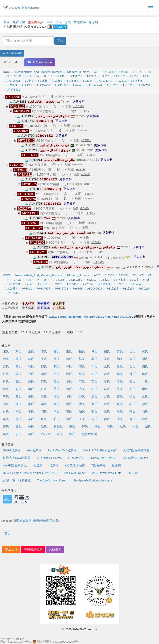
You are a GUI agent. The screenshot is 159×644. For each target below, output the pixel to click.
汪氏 (44, 397)
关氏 (31, 427)
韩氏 (132, 374)
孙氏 (6, 359)
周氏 (19, 359)
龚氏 (82, 404)
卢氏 (31, 374)
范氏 (57, 389)
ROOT (7, 72)
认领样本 (79, 101)
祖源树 (38, 465)
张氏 (6, 351)
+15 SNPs (83, 131)
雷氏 (107, 412)
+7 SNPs (84, 111)
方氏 (19, 389)
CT (142, 72)
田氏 (145, 367)
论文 (68, 22)
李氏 (44, 351)
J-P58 (146, 76)
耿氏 (123, 427)
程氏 (31, 367)
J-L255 (60, 76)
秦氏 (94, 404)
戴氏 (107, 351)
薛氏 (107, 404)
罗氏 (69, 382)
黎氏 (6, 389)
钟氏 (6, 382)
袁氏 (69, 389)
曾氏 (57, 382)
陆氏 (19, 374)
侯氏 (145, 374)
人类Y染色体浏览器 (136, 450)
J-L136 (134, 76)
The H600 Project (75, 473)
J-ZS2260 (144, 85)
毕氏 (6, 397)
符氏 (85, 427)
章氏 (148, 427)
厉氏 (31, 434)
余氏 (107, 367)
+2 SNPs (71, 97)
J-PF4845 (137, 81)
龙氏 (107, 397)
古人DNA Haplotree (49, 458)
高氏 (107, 359)
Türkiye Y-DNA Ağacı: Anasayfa (93, 480)
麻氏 (60, 434)
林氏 (31, 359)
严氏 (57, 412)
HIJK (28, 76)
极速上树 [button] (11, 549)
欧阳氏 (58, 427)
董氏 (120, 397)
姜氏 (120, 382)
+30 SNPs (77, 165)
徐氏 (57, 359)
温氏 (44, 427)
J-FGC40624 (95, 85)
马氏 (94, 351)
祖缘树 (116, 465)
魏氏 (31, 382)
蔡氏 (57, 367)
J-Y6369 (78, 85)
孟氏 (145, 397)
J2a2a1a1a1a (135, 267)
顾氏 (145, 404)
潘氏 (69, 374)
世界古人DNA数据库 (17, 458)
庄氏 (120, 389)
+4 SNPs (85, 174)
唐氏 (132, 359)
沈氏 (107, 389)
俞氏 (107, 419)
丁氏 (94, 367)
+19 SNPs (79, 106)
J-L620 (105, 76)
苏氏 (44, 382)
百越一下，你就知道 (17, 480)
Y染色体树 (98, 465)
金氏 (132, 367)
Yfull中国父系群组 (15, 465)
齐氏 (94, 419)
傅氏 (132, 419)
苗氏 (94, 382)
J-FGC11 (27, 85)
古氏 (31, 412)
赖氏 (132, 382)
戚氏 (44, 419)
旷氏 (57, 419)
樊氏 (72, 427)
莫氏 (82, 374)
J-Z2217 (92, 76)
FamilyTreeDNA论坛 (104, 458)
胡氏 (120, 359)
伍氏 (132, 397)
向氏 (145, 412)
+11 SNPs (99, 262)
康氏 (145, 389)
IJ (45, 76)
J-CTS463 (72, 81)
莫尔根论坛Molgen (135, 458)
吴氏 (132, 351)
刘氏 (19, 351)
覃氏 (120, 367)
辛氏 (31, 419)
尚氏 (19, 412)
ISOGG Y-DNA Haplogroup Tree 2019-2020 (75, 317)
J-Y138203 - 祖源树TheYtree (24, 8)
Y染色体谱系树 (75, 465)
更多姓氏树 (90, 434)
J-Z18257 (129, 85)
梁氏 (94, 359)
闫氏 (6, 404)
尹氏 (6, 412)
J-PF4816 (120, 76)
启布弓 (46, 434)
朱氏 (44, 359)
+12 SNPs (88, 199)
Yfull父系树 (34, 450)
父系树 (54, 465)
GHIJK (17, 76)
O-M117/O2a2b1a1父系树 (100, 450)
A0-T (97, 72)
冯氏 (44, 374)
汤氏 (82, 412)
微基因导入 (36, 22)
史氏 (31, 397)
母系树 (94, 22)
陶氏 (132, 412)
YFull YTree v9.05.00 (118, 317)
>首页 (7, 533)
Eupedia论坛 (77, 458)
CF (150, 72)
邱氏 (82, 397)
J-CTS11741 (104, 81)
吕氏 (107, 374)
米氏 (136, 427)
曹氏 (19, 367)
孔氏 (19, 382)
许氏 (69, 367)
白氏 (94, 389)
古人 (59, 22)
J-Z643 (29, 81)
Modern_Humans (78, 72)
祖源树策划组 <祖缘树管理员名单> (37, 521)
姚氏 (120, 374)
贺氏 (69, 412)
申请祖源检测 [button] (33, 549)
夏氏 (120, 404)
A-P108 (123, 72)
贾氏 (107, 382)
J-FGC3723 (61, 85)
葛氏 (6, 434)
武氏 (82, 389)
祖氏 (69, 419)
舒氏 (57, 404)
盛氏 (6, 427)
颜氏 (19, 427)
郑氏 (44, 367)
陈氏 (57, 351)
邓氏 (132, 389)
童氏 (19, 397)
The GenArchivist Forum (52, 480)
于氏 (57, 374)
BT (134, 72)
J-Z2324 (88, 81)
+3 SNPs (88, 194)
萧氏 (69, 351)
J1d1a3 (99, 257)
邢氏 (57, 397)
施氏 (19, 404)
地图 (61, 97)
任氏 (44, 389)
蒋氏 (31, 389)
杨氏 (82, 351)
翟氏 (110, 427)
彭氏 (6, 367)
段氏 (145, 419)
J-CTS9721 (14, 81)
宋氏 (82, 367)
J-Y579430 (14, 90)
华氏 (72, 434)
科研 (50, 22)
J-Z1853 (57, 81)
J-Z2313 (121, 81)
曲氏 (120, 419)
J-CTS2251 (76, 76)
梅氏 (98, 427)
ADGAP (133, 473)
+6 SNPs (81, 169)
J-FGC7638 (43, 85)
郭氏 (82, 359)
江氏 (82, 419)
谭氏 (44, 404)
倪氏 (19, 434)
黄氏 (145, 351)
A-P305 (109, 72)
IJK (37, 76)
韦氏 (82, 382)
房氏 (94, 397)
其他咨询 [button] (55, 549)
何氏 (69, 359)
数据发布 (80, 22)
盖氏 (6, 419)
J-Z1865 (43, 81)
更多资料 (61, 121)
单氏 (69, 397)
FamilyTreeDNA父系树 (62, 450)
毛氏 (69, 404)
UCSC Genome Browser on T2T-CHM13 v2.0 (30, 473)
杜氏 (6, 374)
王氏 (31, 351)
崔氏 (94, 374)
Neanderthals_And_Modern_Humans (39, 72)
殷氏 (120, 412)
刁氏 (44, 412)
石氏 (132, 404)
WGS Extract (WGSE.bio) (107, 473)
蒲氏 (94, 412)
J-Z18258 (112, 85)
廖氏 (31, 404)
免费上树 (19, 22)
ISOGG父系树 (12, 450)
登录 (7, 22)
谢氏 (145, 359)
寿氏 (19, 419)
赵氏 (120, 351)
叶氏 (145, 382)
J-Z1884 (12, 85)
